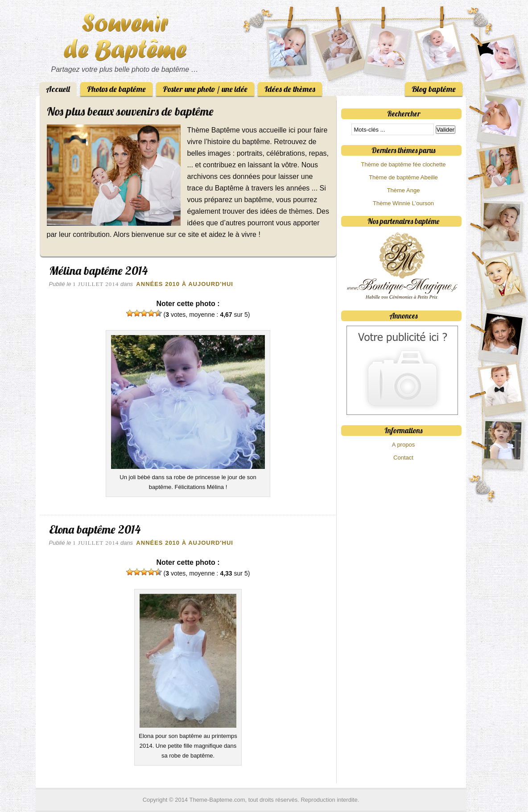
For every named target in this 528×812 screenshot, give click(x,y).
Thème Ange (404, 190)
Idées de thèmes (290, 89)
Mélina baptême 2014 (98, 271)
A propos (403, 445)
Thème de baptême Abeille (403, 177)
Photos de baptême (116, 89)
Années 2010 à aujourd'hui (185, 284)
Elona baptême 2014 (95, 529)
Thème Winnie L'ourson (403, 203)
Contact (403, 458)
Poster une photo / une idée (205, 89)
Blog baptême (434, 89)
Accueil (58, 89)
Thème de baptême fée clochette (403, 164)
